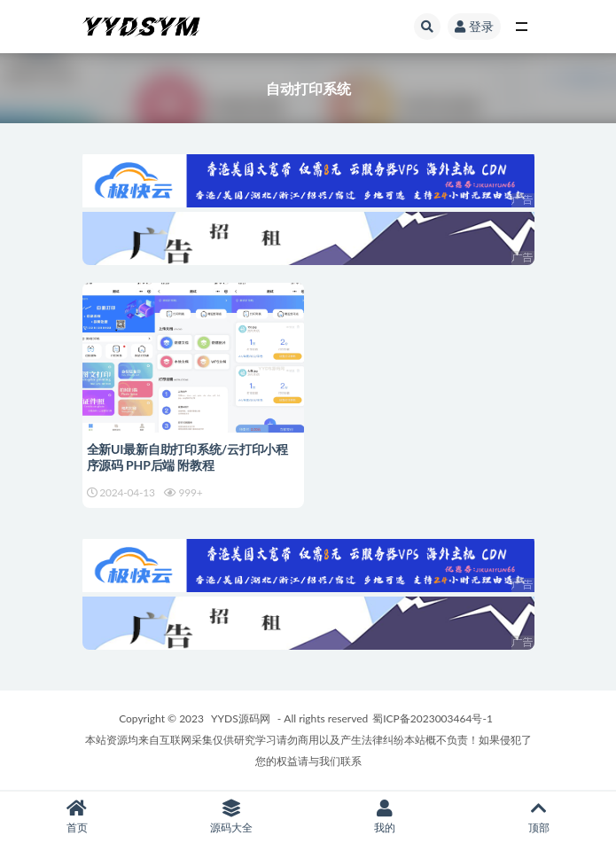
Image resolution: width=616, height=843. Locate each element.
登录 (474, 26)
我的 (386, 817)
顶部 (539, 817)
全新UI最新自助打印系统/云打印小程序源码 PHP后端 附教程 (187, 457)
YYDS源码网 (241, 718)
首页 (77, 817)
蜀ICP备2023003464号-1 (433, 718)
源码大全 (231, 817)
